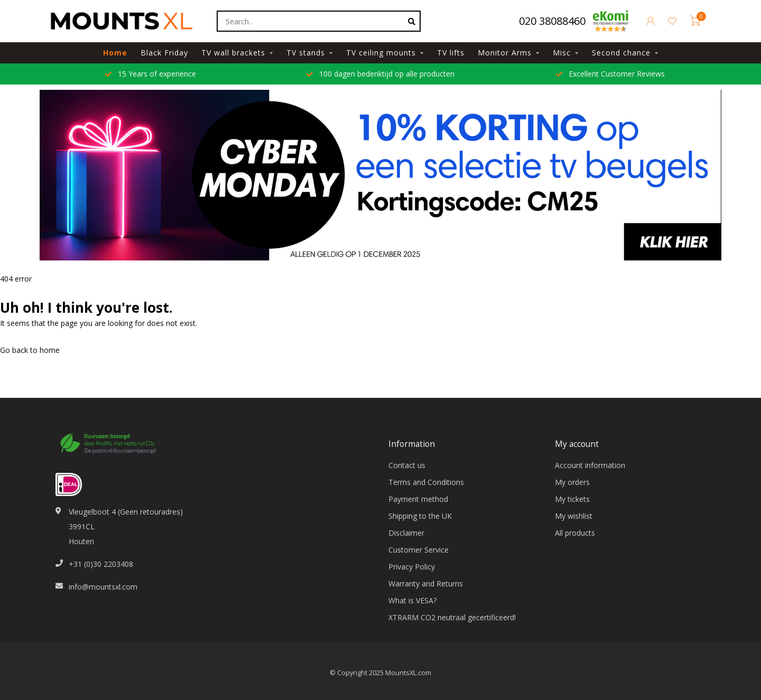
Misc (562, 53)
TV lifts (451, 53)
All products (575, 533)
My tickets (572, 499)
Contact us (407, 465)
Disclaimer (406, 533)
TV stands (306, 53)
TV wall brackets (233, 53)
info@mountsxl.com (103, 587)
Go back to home (30, 350)
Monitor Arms (505, 53)
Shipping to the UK (420, 516)
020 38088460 (552, 21)
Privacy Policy (412, 567)
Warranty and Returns (426, 584)
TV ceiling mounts (381, 53)
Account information (590, 465)
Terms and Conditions (426, 482)
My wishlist (574, 516)
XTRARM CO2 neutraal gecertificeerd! (452, 617)
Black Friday (164, 53)
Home (115, 53)
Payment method (418, 499)
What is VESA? (412, 600)
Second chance (621, 53)
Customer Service (419, 550)
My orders (572, 482)
